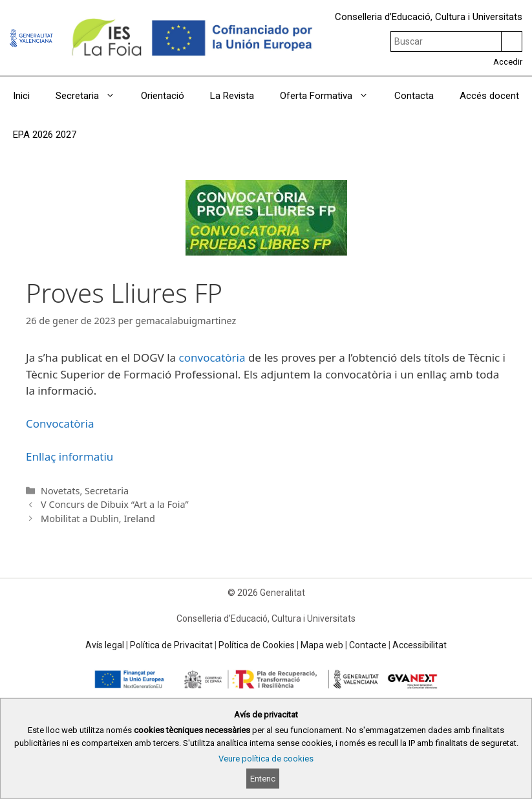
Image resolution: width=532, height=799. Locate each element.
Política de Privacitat (171, 645)
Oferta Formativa (331, 96)
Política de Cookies (257, 645)
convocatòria (212, 357)
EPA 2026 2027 (45, 135)
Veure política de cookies (266, 759)
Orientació (163, 96)
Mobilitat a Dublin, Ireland (98, 519)
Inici (21, 96)
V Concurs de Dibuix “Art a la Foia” (115, 504)
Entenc (263, 779)
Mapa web (322, 645)
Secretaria (92, 96)
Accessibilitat (420, 645)
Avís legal (105, 645)
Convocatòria (60, 423)
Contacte (368, 645)
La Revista (232, 96)
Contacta (414, 96)
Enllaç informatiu (69, 456)
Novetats (60, 491)
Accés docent (489, 96)
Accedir (508, 62)
